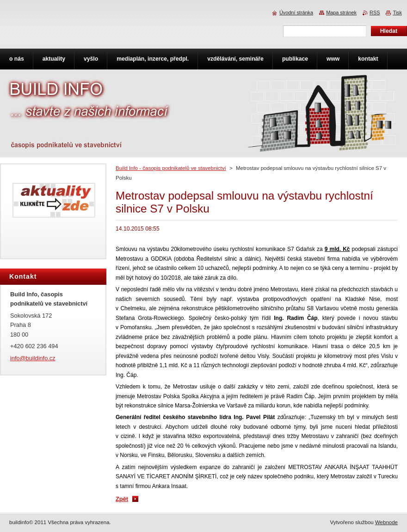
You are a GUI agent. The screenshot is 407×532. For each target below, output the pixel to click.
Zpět (122, 499)
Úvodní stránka (296, 13)
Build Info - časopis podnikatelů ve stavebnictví (171, 168)
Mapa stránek (341, 13)
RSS (375, 13)
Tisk (397, 13)
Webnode (386, 522)
